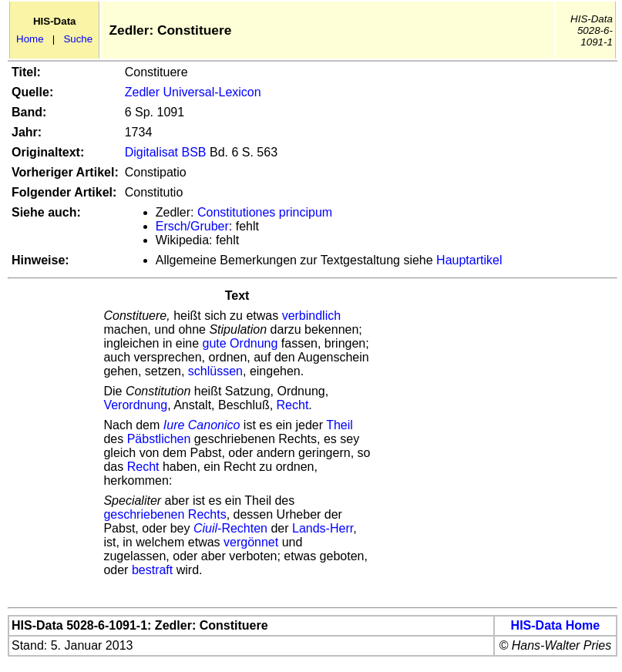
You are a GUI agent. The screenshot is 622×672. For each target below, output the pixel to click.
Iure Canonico (203, 425)
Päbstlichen (159, 439)
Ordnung (254, 343)
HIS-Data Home (556, 625)
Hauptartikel (469, 260)
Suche (78, 39)
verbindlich (311, 316)
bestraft (152, 570)
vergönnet (251, 542)
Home (30, 39)
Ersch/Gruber (192, 226)
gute (215, 343)
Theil (340, 425)
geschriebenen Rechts (165, 514)
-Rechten (230, 528)
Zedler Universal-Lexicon (193, 92)
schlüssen (215, 371)
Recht (293, 405)
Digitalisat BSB (166, 152)
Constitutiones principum (265, 212)
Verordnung (135, 405)
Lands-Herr (323, 528)
